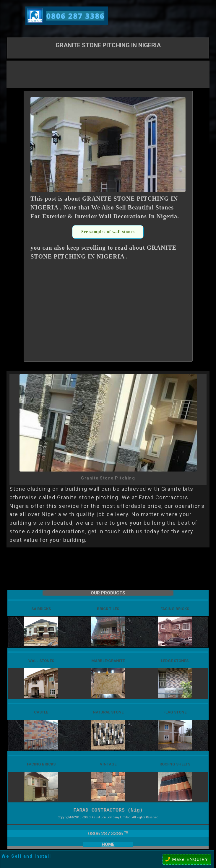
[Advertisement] (108, 74)
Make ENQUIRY (187, 859)
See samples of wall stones (108, 232)
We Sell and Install (26, 856)
